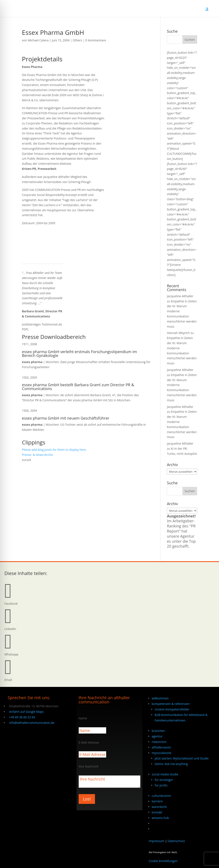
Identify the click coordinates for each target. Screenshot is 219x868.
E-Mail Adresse (89, 742)
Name (83, 718)
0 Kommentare (96, 40)
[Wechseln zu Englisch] (154, 829)
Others (77, 40)
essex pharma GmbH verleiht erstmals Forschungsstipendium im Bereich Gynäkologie (79, 354)
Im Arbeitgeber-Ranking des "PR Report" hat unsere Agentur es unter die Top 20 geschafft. (181, 531)
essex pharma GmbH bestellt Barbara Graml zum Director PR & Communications (78, 387)
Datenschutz (176, 841)
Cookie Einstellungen (163, 861)
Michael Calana (38, 40)
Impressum (157, 841)
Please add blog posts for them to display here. (54, 450)
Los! (87, 799)
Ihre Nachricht (89, 766)
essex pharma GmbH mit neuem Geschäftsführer (66, 418)
